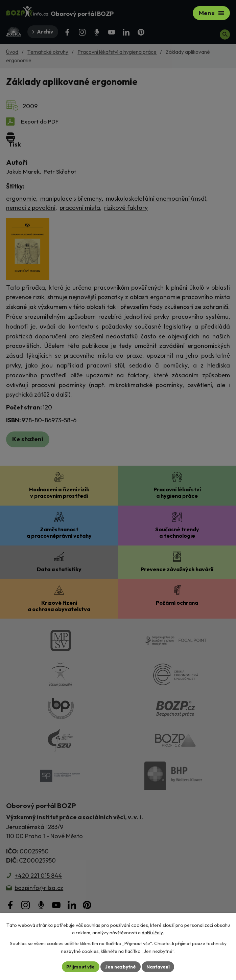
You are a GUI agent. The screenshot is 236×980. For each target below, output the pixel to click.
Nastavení (159, 966)
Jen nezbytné (120, 966)
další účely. (153, 933)
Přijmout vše (80, 966)
